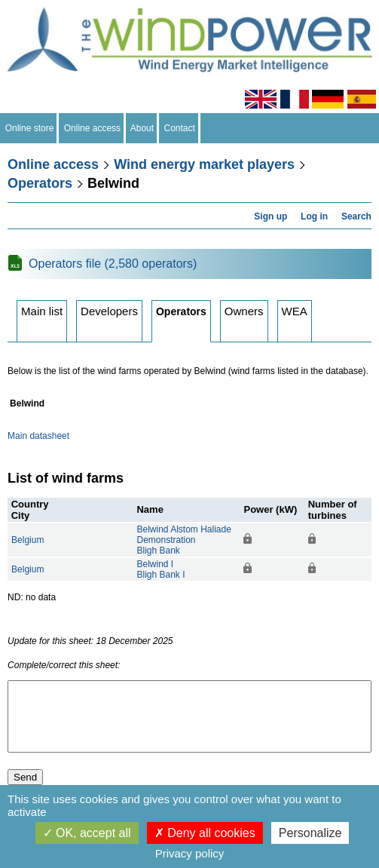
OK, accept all (87, 833)
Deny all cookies (205, 833)
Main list (42, 311)
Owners (244, 311)
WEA (295, 311)
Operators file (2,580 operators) (113, 264)
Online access (92, 128)
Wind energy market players (204, 164)
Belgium (28, 540)
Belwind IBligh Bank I (160, 569)
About (142, 128)
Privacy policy (190, 853)
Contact (180, 128)
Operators (40, 183)
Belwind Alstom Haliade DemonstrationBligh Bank (183, 540)
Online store (29, 128)
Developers (109, 311)
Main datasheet (38, 436)
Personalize (310, 833)
